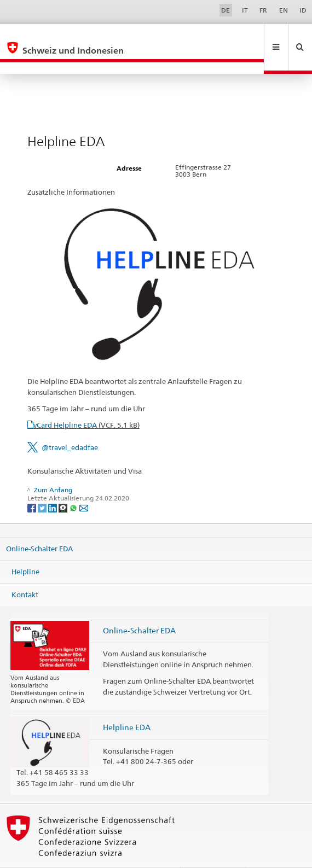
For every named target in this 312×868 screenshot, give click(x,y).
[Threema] (64, 484)
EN (284, 10)
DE (226, 10)
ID (303, 10)
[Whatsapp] (74, 484)
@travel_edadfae (70, 424)
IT (245, 10)
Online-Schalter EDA (39, 525)
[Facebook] (33, 484)
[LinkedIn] (53, 484)
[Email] (84, 484)
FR (263, 10)
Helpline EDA (127, 704)
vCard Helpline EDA (86, 401)
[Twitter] (43, 484)
